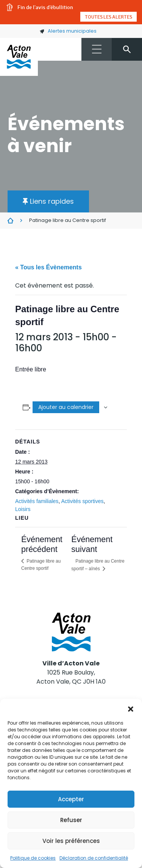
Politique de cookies (33, 858)
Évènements (10, 221)
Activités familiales (37, 501)
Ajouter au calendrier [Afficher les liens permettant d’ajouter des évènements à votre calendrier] (66, 407)
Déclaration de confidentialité (94, 858)
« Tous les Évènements (48, 267)
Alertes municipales (68, 31)
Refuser (71, 820)
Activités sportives (82, 501)
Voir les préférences (71, 841)
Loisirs (23, 509)
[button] (131, 708)
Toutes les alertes (108, 17)
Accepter (71, 799)
